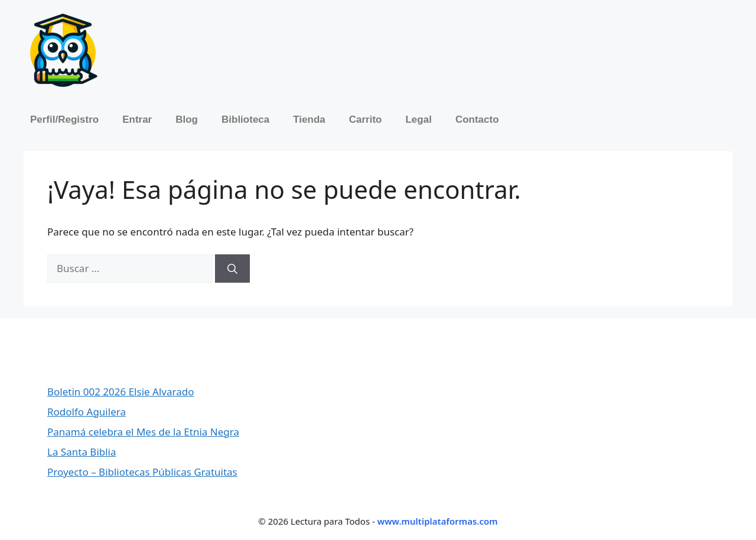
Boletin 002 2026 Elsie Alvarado (120, 392)
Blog (187, 120)
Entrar (137, 120)
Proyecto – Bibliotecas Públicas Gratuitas (142, 472)
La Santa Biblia (82, 452)
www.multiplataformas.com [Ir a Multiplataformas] (438, 521)
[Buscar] (232, 269)
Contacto (477, 120)
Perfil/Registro (64, 120)
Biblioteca (245, 120)
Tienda (309, 120)
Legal (418, 120)
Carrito (366, 120)
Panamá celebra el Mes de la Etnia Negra (143, 432)
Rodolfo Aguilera (87, 412)
